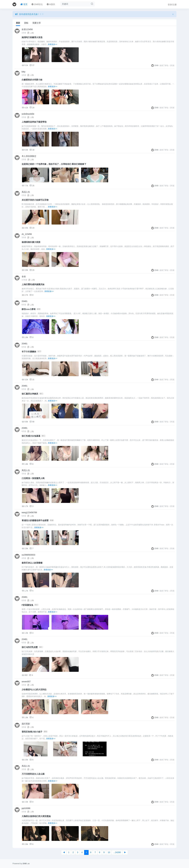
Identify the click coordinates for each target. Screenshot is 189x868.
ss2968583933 (28, 555)
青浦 (52, 520)
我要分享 (37, 23)
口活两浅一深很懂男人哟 (33, 478)
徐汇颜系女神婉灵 (30, 394)
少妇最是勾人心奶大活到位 (34, 690)
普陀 (45, 732)
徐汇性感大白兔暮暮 (31, 436)
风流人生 (26, 192)
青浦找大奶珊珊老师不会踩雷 (35, 520)
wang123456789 (29, 512)
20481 (25, 301)
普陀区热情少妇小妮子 (32, 732)
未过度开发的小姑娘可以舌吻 (35, 200)
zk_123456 (27, 234)
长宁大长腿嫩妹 (29, 352)
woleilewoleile (28, 114)
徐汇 (41, 394)
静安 (39, 309)
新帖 (26, 23)
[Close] (173, 14)
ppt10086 (26, 808)
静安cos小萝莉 (29, 309)
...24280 (117, 852)
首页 (24, 4)
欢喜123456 (27, 29)
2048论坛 (37, 4)
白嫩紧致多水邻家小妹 (32, 80)
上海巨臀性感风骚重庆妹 (33, 284)
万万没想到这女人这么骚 (33, 774)
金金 (24, 276)
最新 (18, 23)
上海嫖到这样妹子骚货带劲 (34, 122)
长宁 (39, 351)
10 (109, 852)
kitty (24, 72)
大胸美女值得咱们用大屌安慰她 (36, 816)
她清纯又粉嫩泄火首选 (32, 37)
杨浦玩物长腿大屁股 (31, 242)
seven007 (26, 682)
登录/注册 (172, 5)
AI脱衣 (51, 4)
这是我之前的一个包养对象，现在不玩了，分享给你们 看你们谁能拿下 (54, 164)
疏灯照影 (26, 724)
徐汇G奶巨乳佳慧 (30, 647)
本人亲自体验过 (29, 156)
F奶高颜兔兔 (28, 605)
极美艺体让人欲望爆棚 (32, 563)
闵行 (36, 605)
